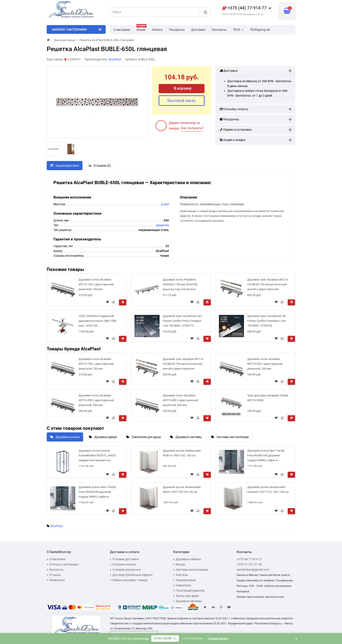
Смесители (182, 585)
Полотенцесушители (189, 591)
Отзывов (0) (100, 166)
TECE (238, 30)
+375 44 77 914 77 (249, 559)
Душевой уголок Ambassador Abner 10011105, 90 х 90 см (182, 489)
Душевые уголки (65, 437)
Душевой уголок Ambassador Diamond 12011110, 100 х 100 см (268, 489)
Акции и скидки (233, 140)
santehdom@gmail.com (253, 570)
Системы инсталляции (230, 437)
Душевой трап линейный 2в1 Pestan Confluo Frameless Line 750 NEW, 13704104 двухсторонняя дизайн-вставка (268, 322)
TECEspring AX (260, 30)
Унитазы (181, 575)
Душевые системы (186, 437)
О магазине (122, 30)
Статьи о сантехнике (63, 564)
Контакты (219, 30)
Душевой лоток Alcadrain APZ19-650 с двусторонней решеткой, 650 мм (265, 364)
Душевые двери (103, 437)
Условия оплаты (123, 564)
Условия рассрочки (125, 570)
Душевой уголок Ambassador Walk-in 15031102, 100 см (182, 453)
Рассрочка (177, 30)
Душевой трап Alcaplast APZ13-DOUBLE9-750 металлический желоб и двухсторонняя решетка (268, 285)
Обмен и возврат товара (129, 580)
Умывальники (185, 580)
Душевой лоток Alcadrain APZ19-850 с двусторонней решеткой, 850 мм (180, 400)
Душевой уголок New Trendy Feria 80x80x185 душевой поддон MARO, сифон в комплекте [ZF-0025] (266, 456)
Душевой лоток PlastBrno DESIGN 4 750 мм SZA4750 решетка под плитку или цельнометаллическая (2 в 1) (182, 285)
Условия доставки (124, 559)
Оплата (157, 30)
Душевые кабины (187, 559)
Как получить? (192, 128)
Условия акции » (218, 638)
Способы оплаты (234, 109)
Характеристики (65, 166)
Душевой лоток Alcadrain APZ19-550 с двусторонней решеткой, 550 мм (96, 400)
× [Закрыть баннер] (296, 639)
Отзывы (54, 575)
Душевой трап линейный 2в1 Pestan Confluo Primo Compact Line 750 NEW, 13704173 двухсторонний (182, 322)
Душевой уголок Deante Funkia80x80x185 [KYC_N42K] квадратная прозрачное (97, 455)
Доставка (198, 30)
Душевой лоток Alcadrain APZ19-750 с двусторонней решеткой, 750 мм (96, 284)
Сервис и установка (236, 130)
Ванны (179, 564)
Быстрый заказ (181, 100)
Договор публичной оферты (131, 575)
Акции (141, 28)
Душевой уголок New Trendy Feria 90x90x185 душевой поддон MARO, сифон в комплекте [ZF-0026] (97, 493)
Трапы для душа (186, 596)
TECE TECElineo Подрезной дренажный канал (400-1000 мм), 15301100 (97, 321)
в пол (165, 204)
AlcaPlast (56, 526)
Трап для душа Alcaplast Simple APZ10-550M (268, 398)
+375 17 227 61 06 (249, 564)
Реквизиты (56, 580)
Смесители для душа (144, 437)
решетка (163, 225)
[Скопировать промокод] (165, 639)
